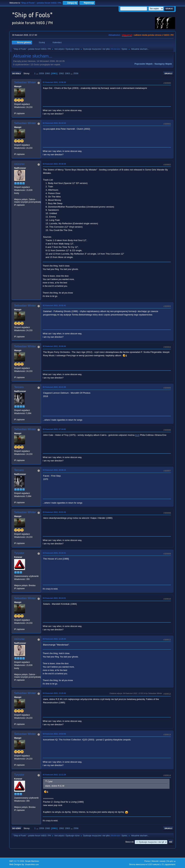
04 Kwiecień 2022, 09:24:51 (54, 598)
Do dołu (17, 73)
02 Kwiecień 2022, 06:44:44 (54, 123)
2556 (76, 73)
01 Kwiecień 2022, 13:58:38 (54, 82)
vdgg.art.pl (127, 35)
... (38, 73)
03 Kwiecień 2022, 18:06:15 (54, 470)
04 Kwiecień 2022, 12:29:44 (54, 639)
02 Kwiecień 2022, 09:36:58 (54, 164)
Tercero (19, 387)
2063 (67, 73)
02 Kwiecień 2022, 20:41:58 (54, 387)
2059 (41, 73)
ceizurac (19, 164)
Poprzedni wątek (144, 64)
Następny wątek (163, 64)
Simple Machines (32, 861)
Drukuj (168, 73)
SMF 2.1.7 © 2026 (17, 861)
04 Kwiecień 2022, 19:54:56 (54, 734)
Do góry (17, 828)
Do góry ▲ (171, 861)
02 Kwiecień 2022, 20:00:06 (54, 346)
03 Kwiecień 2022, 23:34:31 (54, 553)
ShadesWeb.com (32, 864)
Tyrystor (19, 553)
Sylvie (124, 49)
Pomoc (147, 861)
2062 (61, 73)
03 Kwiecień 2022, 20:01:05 (54, 512)
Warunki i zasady (159, 861)
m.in (137, 435)
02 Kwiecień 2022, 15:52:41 (54, 305)
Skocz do (129, 842)
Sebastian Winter (25, 82)
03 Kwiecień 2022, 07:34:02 (54, 429)
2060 (47, 73)
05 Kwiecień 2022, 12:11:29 (54, 775)
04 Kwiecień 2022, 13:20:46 (54, 693)
